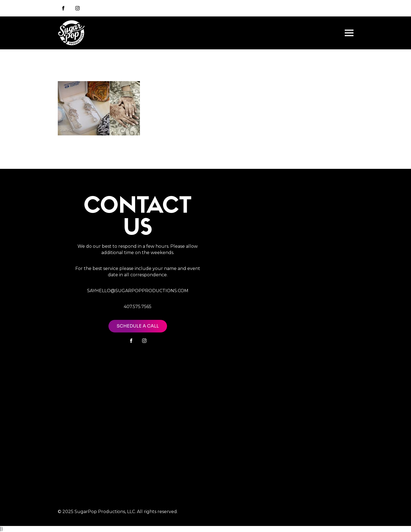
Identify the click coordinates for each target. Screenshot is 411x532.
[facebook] (131, 341)
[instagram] (77, 8)
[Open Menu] (349, 33)
